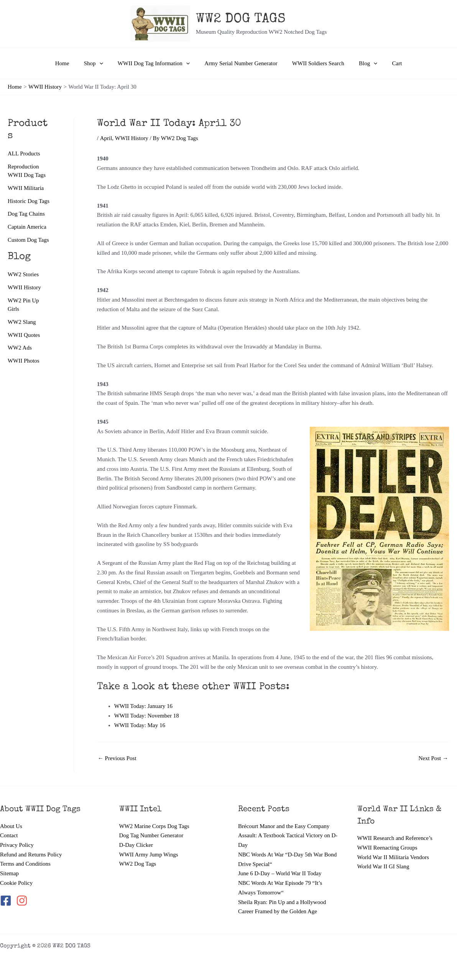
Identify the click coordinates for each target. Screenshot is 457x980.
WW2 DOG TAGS (241, 19)
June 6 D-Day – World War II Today (280, 873)
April (106, 138)
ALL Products (24, 153)
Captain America (27, 227)
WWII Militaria (26, 188)
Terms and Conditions (25, 864)
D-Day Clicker (136, 845)
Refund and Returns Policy (31, 855)
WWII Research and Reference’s (395, 838)
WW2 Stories (23, 274)
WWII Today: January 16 (143, 706)
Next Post (433, 758)
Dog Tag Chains (26, 214)
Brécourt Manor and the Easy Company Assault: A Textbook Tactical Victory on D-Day (288, 836)
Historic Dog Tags (29, 201)
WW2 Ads (20, 348)
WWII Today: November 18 (147, 716)
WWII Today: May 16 (140, 725)
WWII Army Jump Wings (149, 855)
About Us (11, 826)
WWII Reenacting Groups (387, 848)
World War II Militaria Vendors (393, 857)
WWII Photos (24, 361)
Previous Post (117, 758)
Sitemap (9, 873)
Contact (9, 835)
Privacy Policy (17, 845)
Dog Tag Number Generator (151, 835)
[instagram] (22, 901)
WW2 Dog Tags (138, 864)
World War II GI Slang (383, 866)
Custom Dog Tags (28, 240)
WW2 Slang (22, 322)
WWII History (24, 287)
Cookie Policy (16, 883)
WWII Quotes (24, 335)
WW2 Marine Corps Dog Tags (155, 826)
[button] (106, 63)
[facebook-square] (7, 901)
